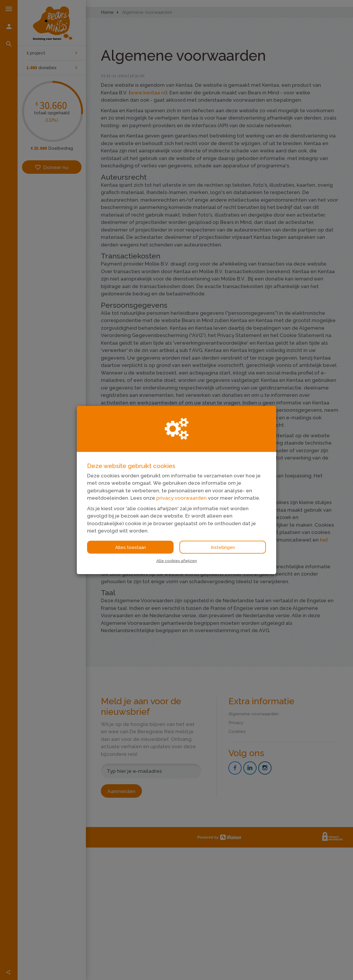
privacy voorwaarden (181, 498)
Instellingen (223, 547)
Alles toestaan (130, 547)
